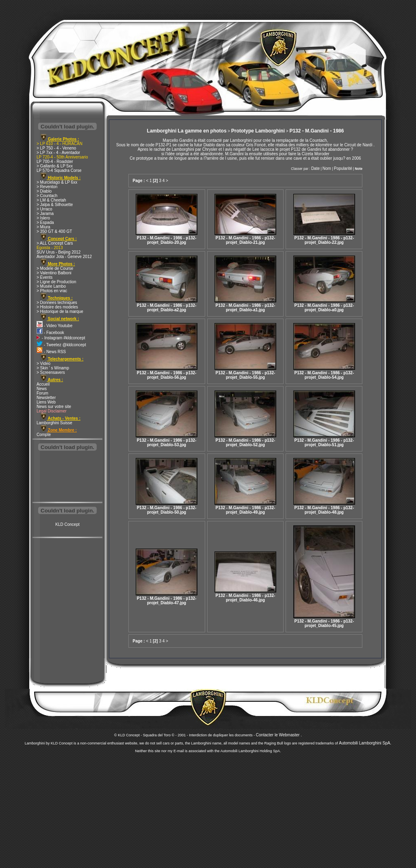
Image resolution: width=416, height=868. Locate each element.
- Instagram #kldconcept (61, 338)
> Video (43, 363)
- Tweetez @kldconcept (61, 345)
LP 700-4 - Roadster (55, 162)
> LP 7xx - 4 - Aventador (58, 153)
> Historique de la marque (60, 311)
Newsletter (46, 398)
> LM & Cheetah (51, 200)
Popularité (343, 168)
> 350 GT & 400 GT (54, 231)
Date (315, 168)
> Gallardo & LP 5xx (55, 166)
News (42, 389)
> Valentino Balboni (54, 273)
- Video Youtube (54, 326)
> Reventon (47, 187)
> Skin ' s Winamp (53, 368)
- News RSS (51, 352)
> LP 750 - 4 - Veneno (56, 148)
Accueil (43, 384)
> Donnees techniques (57, 303)
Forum (42, 393)
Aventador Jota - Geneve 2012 (64, 257)
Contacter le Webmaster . (279, 735)
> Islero (43, 218)
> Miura (43, 227)
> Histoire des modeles (57, 307)
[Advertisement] (67, 477)
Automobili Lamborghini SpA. (365, 743)
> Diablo (44, 191)
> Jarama (45, 214)
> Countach (47, 196)
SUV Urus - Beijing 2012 (58, 252)
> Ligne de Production (56, 282)
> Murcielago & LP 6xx (57, 182)
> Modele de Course (55, 268)
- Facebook (50, 333)
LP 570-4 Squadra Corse (59, 170)
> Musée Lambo (51, 286)
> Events (44, 277)
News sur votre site (54, 407)
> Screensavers (51, 372)
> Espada (45, 222)
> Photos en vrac (52, 291)
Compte (44, 435)
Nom (327, 168)
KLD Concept (67, 524)
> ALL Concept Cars (55, 243)
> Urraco (44, 209)
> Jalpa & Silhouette (55, 205)
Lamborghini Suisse (54, 423)
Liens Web (46, 402)
